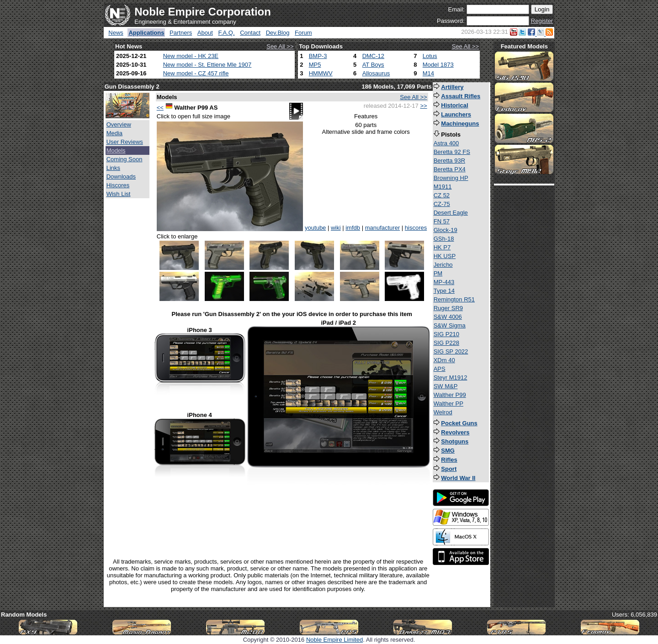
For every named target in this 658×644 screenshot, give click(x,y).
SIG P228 (446, 343)
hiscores (416, 228)
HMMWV (321, 73)
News (116, 33)
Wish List (119, 194)
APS (440, 369)
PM (438, 273)
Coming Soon (125, 159)
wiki (336, 228)
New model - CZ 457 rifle (196, 73)
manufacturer (383, 228)
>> (423, 106)
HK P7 (442, 247)
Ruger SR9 (448, 308)
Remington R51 (454, 299)
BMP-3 (318, 56)
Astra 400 (446, 143)
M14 (428, 73)
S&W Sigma (450, 325)
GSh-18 (444, 239)
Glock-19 (446, 230)
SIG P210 (446, 334)
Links (113, 168)
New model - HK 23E (191, 56)
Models (116, 150)
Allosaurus (376, 73)
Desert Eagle (451, 213)
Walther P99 (450, 395)
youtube (315, 228)
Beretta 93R (449, 161)
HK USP (445, 256)
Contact (250, 33)
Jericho (443, 265)
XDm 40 (444, 360)
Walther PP (448, 404)
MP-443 (444, 282)
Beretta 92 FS (452, 152)
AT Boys (373, 65)
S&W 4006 (448, 317)
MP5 (315, 65)
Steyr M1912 (451, 377)
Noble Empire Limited (334, 640)
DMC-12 (373, 56)
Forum (303, 33)
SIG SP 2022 (451, 351)
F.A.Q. (226, 33)
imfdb (353, 228)
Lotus (430, 56)
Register (542, 21)
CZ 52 (442, 195)
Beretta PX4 (450, 169)
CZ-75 (442, 204)
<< (160, 108)
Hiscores (118, 185)
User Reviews (125, 142)
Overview (119, 124)
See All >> (280, 46)
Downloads (121, 177)
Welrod (443, 412)
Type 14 (444, 291)
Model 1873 (438, 65)
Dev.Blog (278, 33)
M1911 (443, 187)
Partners (181, 33)
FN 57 (442, 221)
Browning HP (451, 178)
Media (114, 133)
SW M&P (446, 386)
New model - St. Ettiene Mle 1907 (207, 65)
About (205, 33)
